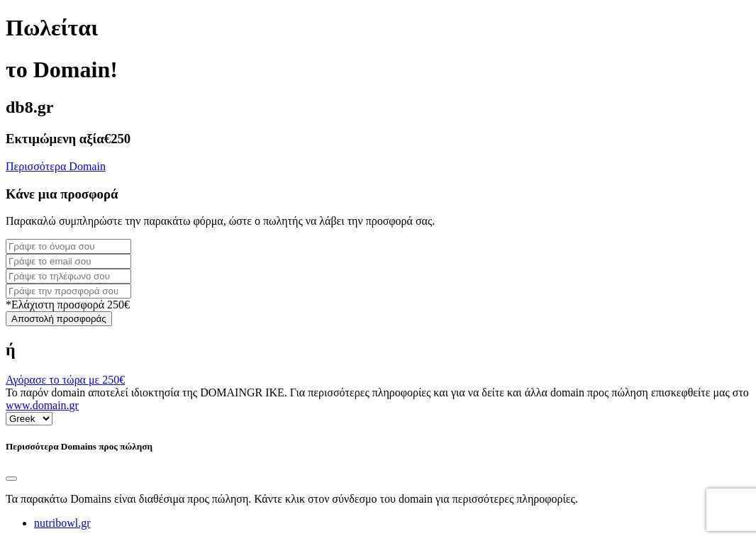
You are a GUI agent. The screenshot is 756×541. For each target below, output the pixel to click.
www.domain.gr (42, 405)
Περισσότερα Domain (56, 166)
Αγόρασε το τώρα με (65, 380)
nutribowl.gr (62, 523)
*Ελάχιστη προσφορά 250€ (68, 305)
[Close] (11, 479)
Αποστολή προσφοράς (59, 319)
